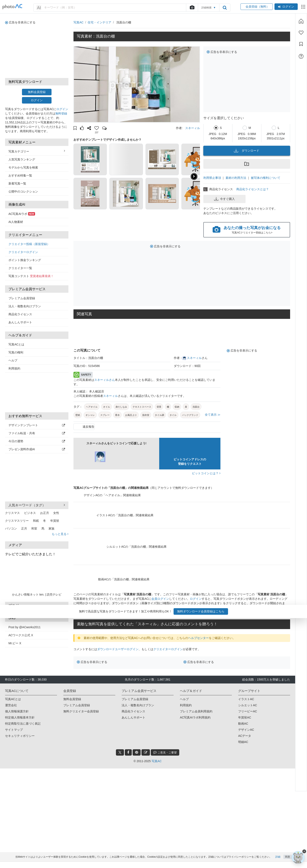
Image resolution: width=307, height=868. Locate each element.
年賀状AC (245, 717)
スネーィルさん (105, 380)
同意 (288, 863)
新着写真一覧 (17, 183)
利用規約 (14, 368)
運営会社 (11, 705)
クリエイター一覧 (20, 268)
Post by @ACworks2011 (24, 627)
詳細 (278, 863)
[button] (75, 129)
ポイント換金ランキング (25, 260)
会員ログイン (160, 599)
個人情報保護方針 (17, 711)
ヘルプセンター (198, 638)
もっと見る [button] (60, 534)
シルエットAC (248, 705)
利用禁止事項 (212, 178)
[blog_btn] (146, 752)
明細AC (243, 742)
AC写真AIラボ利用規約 (195, 717)
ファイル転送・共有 (37, 433)
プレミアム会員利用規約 (196, 711)
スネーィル (193, 128)
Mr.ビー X (15, 643)
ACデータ (245, 736)
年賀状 (55, 521)
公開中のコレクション (23, 191)
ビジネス (30, 513)
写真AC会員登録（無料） (114, 612)
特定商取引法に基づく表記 (23, 724)
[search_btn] (225, 8)
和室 (34, 528)
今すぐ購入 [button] (224, 199)
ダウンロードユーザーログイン (118, 649)
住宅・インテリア (99, 22)
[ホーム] (301, 21)
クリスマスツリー (17, 521)
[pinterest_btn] (137, 752)
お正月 (45, 513)
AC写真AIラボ (22, 214)
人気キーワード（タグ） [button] (37, 505)
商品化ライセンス (20, 314)
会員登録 (269, 608)
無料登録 (61, 113)
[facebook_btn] (128, 752)
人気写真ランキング (22, 159)
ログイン (286, 7)
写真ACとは (16, 344)
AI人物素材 (16, 222)
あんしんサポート (20, 322)
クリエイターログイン (23, 252)
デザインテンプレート (37, 425)
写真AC (78, 22)
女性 (56, 513)
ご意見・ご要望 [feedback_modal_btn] (165, 752)
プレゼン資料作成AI (37, 449)
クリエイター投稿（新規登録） (29, 244)
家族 (52, 528)
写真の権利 (16, 352)
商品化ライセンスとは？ (253, 189)
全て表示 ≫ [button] (213, 415)
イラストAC (246, 699)
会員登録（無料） (257, 7)
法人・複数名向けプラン (25, 306)
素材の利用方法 (236, 178)
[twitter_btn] (120, 752)
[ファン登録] (301, 33)
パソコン (11, 528)
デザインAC (246, 730)
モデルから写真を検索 (23, 167)
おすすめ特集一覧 (20, 175)
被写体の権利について (266, 178)
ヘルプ (13, 360)
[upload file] (192, 8)
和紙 (36, 521)
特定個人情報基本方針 (20, 717)
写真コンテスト (31, 276)
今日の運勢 (37, 441)
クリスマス (12, 513)
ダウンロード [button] (247, 151)
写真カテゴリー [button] (37, 151)
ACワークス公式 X (21, 635)
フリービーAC (248, 711)
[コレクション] (301, 44)
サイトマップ (14, 730)
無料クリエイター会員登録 (81, 711)
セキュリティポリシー (20, 736)
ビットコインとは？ (206, 473)
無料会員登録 (37, 92)
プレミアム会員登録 (22, 298)
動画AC (243, 724)
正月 (24, 528)
